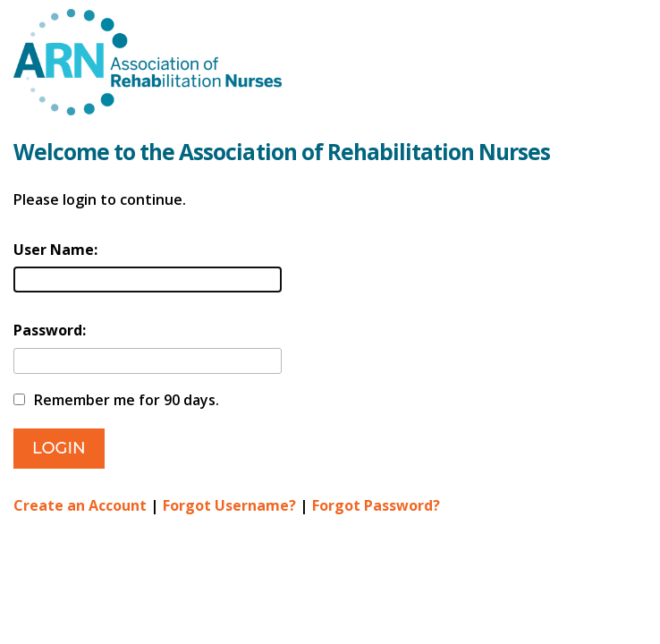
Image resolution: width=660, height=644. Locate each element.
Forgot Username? (229, 505)
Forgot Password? (376, 505)
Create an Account (80, 505)
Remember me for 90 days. (127, 400)
